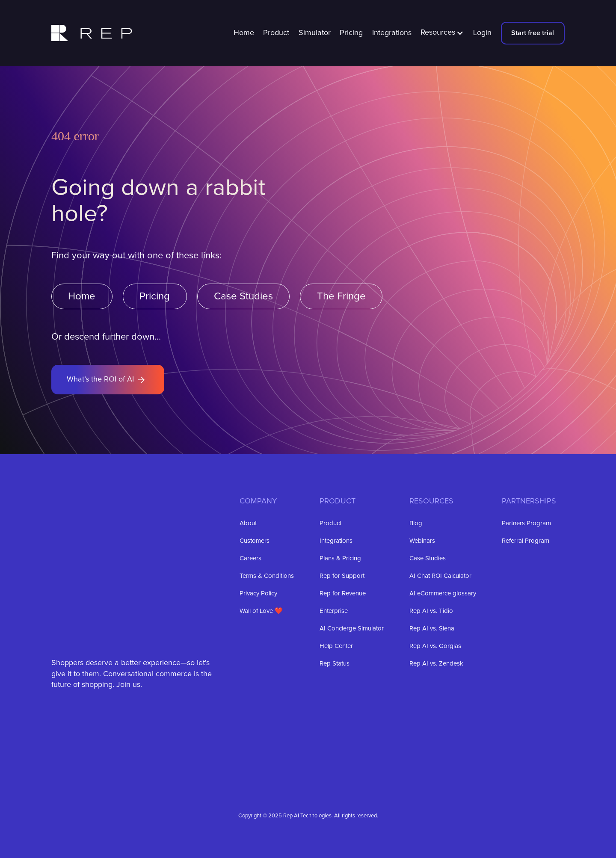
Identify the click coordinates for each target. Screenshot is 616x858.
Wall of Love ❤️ (261, 611)
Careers (250, 558)
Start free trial (533, 33)
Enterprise (334, 611)
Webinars (422, 541)
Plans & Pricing (340, 558)
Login (482, 33)
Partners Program (526, 523)
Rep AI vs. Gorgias (435, 646)
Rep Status (335, 664)
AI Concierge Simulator (352, 629)
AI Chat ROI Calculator (440, 576)
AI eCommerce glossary (443, 593)
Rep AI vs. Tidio (431, 611)
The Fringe (341, 296)
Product (276, 33)
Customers (255, 541)
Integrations (392, 33)
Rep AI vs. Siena (432, 629)
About (248, 523)
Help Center (336, 646)
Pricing (351, 33)
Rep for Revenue (343, 593)
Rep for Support (342, 576)
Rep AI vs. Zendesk (436, 664)
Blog (416, 523)
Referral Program (526, 541)
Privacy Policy (258, 593)
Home (244, 33)
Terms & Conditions (267, 576)
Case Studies (243, 296)
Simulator (315, 33)
